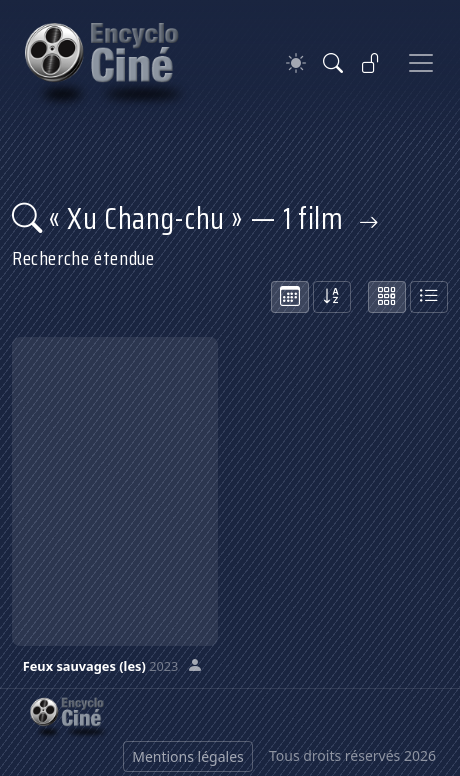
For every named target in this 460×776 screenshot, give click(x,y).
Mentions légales (188, 756)
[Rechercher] (333, 63)
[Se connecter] (371, 63)
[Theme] (296, 63)
